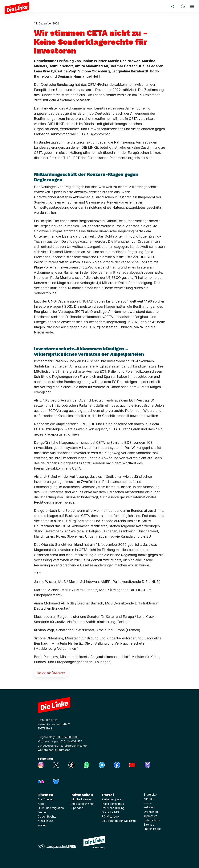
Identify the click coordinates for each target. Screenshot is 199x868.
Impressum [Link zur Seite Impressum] (150, 816)
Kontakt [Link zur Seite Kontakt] (149, 799)
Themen (45, 795)
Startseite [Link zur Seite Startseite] (150, 795)
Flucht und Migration (51, 808)
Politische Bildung (113, 808)
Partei (108, 795)
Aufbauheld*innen (83, 804)
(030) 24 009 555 (71, 741)
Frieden (43, 812)
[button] (183, 6)
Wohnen (43, 825)
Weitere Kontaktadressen (54, 750)
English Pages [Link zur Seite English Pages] (152, 829)
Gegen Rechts (47, 816)
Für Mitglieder (111, 816)
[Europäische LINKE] (57, 846)
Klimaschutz (45, 821)
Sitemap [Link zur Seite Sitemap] (149, 825)
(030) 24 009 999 (67, 737)
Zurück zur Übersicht (51, 673)
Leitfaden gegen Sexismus (119, 821)
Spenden (77, 808)
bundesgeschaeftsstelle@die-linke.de (62, 746)
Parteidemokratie (113, 804)
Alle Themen (46, 799)
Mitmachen (82, 795)
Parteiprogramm (112, 799)
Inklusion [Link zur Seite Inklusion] (149, 807)
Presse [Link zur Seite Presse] (148, 803)
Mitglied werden (82, 799)
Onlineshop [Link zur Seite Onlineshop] (151, 812)
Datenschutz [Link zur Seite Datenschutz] (152, 820)
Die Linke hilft (111, 812)
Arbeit (42, 804)
